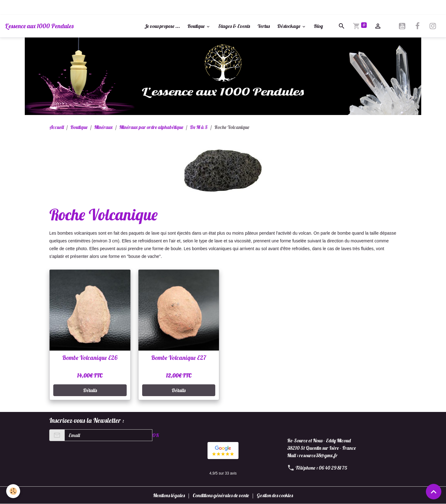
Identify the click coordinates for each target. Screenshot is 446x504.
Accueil (57, 127)
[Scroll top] (434, 492)
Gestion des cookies (275, 495)
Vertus (264, 26)
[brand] (39, 26)
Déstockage (289, 26)
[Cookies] (13, 491)
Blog (318, 26)
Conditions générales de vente (221, 495)
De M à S (199, 127)
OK (155, 435)
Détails (90, 390)
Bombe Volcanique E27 (179, 358)
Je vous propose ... (162, 26)
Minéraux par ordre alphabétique (151, 127)
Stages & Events (234, 26)
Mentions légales (169, 495)
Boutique (197, 26)
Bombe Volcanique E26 (90, 358)
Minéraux (103, 127)
